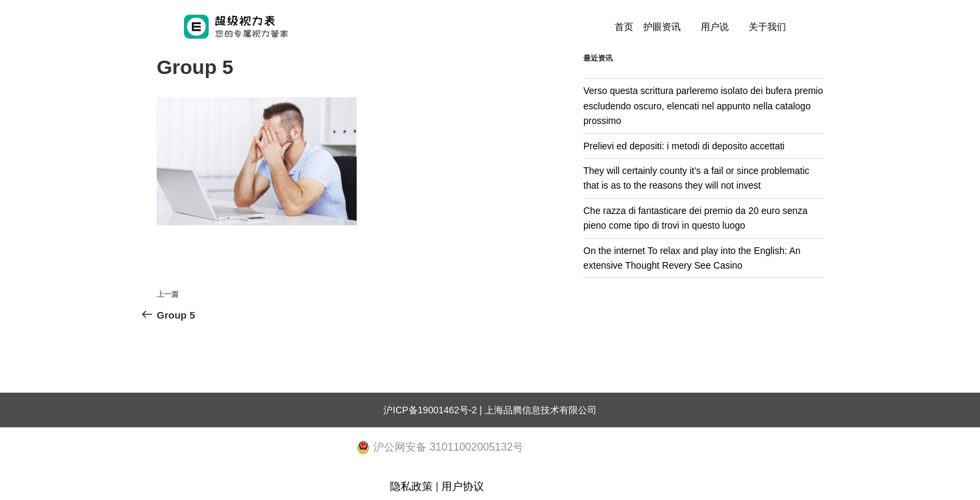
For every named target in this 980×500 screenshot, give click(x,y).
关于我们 (767, 27)
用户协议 (463, 486)
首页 (624, 27)
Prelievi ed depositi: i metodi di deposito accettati (684, 146)
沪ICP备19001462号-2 (430, 410)
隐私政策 (411, 486)
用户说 (715, 27)
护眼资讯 (662, 27)
